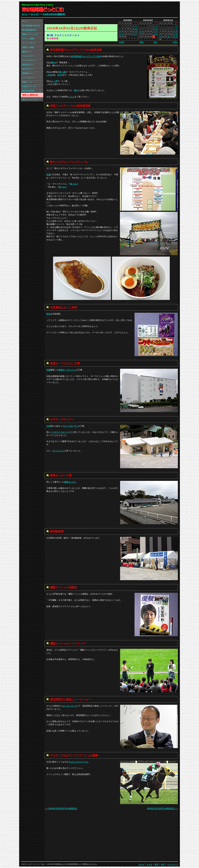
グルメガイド (28, 56)
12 (134, 29)
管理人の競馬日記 (30, 95)
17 (154, 31)
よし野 (54, 81)
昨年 (59, 75)
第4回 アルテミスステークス (63, 35)
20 (136, 31)
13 (136, 29)
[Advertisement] (135, 9)
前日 (157, 864)
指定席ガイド (28, 65)
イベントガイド (29, 43)
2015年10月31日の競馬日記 (54, 14)
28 (174, 37)
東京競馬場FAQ (29, 30)
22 (123, 34)
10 (154, 29)
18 (156, 31)
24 (154, 34)
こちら (72, 97)
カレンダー (35, 14)
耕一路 (62, 72)
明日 (48, 314)
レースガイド (28, 78)
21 (120, 34)
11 (156, 29)
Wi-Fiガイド (28, 69)
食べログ (74, 184)
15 (177, 31)
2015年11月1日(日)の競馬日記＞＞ (163, 808)
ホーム (25, 14)
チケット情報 (28, 39)
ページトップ (173, 864)
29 (177, 37)
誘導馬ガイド (28, 73)
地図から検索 (28, 47)
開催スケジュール (30, 34)
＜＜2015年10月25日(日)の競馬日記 (61, 808)
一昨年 (49, 75)
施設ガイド (27, 52)
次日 (163, 864)
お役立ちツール (29, 86)
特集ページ (27, 82)
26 (134, 34)
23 (160, 37)
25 (156, 34)
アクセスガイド (29, 60)
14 (120, 31)
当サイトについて (30, 99)
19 (134, 31)
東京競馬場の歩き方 (31, 26)
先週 (48, 174)
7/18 (48, 426)
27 (136, 34)
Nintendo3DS (28, 91)
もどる (149, 864)
